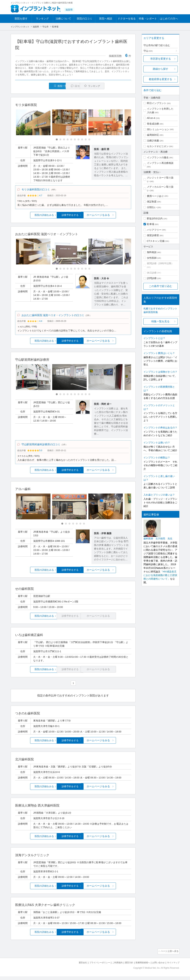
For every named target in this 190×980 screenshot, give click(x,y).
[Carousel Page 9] (86, 140)
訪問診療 (152, 278)
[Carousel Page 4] (68, 140)
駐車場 (151, 224)
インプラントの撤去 (158, 157)
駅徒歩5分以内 (155, 218)
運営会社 (76, 966)
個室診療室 (153, 235)
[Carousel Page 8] (82, 140)
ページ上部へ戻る (170, 956)
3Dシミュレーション (158, 129)
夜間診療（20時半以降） (160, 263)
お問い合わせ (157, 966)
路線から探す (161, 69)
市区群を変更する (161, 59)
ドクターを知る (127, 19)
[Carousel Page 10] (89, 140)
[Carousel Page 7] (78, 140)
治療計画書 (153, 141)
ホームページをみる (112, 217)
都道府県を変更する (160, 79)
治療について (63, 19)
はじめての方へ (169, 19)
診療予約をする (73, 217)
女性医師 (152, 258)
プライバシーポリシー (94, 966)
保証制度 (152, 202)
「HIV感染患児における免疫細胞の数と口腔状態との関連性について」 (160, 575)
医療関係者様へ (140, 966)
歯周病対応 (153, 135)
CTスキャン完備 (156, 241)
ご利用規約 (113, 966)
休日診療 (152, 273)
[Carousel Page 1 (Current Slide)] (57, 140)
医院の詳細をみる (34, 217)
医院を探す (21, 19)
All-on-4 (151, 118)
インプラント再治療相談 (160, 163)
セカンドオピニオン (158, 146)
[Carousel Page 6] (75, 140)
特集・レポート (148, 19)
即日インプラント (157, 103)
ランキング (42, 19)
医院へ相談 (106, 19)
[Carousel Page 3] (64, 140)
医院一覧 (39, 86)
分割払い (152, 207)
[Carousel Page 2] (60, 140)
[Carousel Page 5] (71, 140)
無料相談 (152, 252)
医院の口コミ (85, 19)
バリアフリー (154, 230)
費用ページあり (155, 196)
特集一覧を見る (160, 321)
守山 (148, 51)
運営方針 (125, 966)
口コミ (75, 86)
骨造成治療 (153, 124)
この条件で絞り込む (160, 286)
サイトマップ (173, 966)
